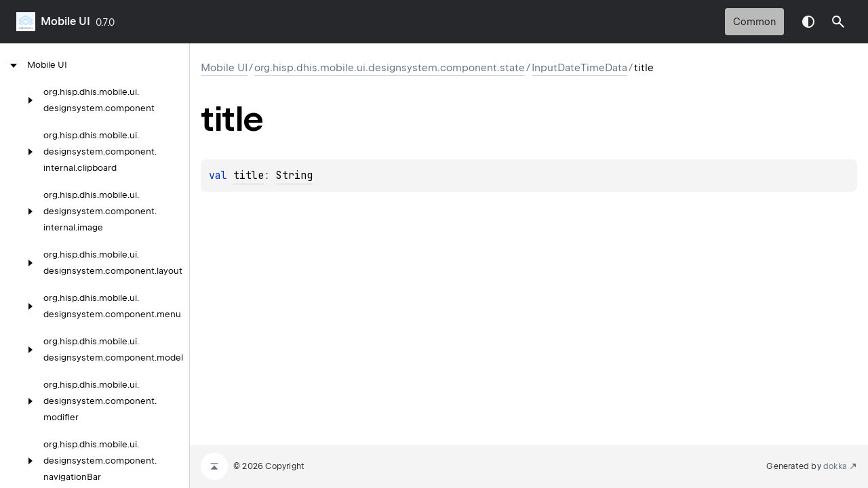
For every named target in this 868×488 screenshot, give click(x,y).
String (294, 176)
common (754, 22)
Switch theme (808, 22)
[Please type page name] (838, 22)
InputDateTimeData (579, 68)
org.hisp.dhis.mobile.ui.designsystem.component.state (390, 68)
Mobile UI (65, 21)
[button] (838, 22)
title (249, 176)
